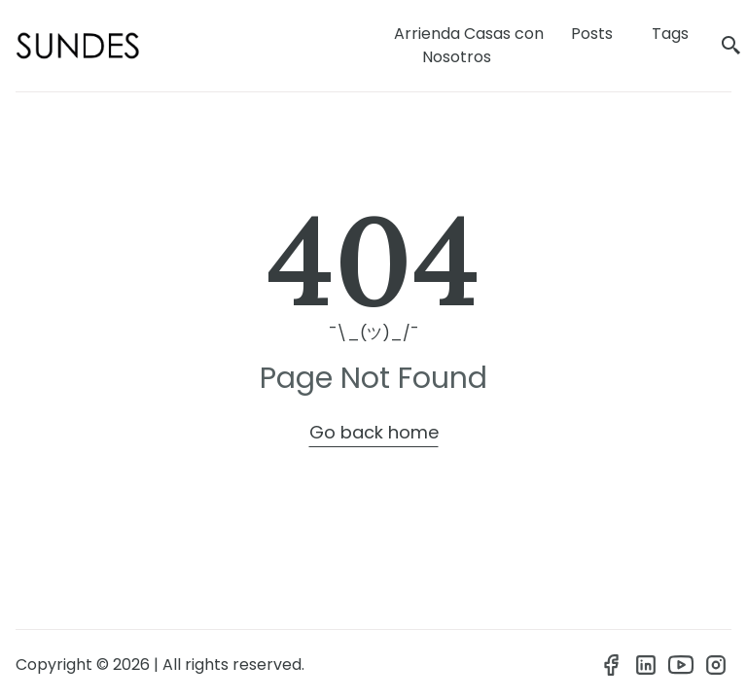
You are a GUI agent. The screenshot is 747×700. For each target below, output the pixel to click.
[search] (731, 46)
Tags (670, 34)
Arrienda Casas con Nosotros (469, 45)
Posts (592, 34)
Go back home (374, 432)
